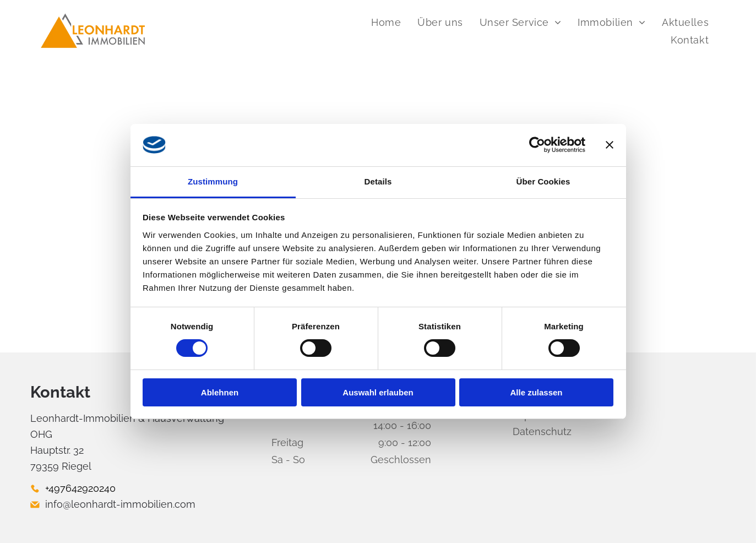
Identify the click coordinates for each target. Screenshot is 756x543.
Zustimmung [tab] (213, 181)
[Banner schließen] (610, 145)
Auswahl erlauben (378, 392)
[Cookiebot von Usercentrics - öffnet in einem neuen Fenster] (537, 145)
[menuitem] (386, 22)
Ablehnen (220, 392)
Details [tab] (378, 181)
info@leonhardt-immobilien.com (120, 504)
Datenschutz (542, 431)
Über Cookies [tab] (543, 181)
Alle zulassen (536, 392)
